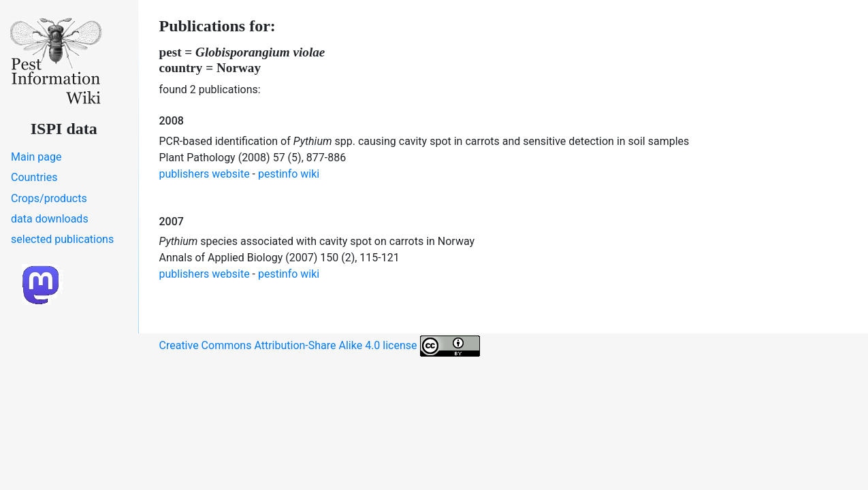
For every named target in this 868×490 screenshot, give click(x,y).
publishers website (205, 174)
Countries (34, 177)
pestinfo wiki (289, 174)
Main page (36, 157)
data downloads (50, 219)
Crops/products (49, 198)
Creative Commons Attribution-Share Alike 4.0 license (320, 346)
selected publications (62, 239)
